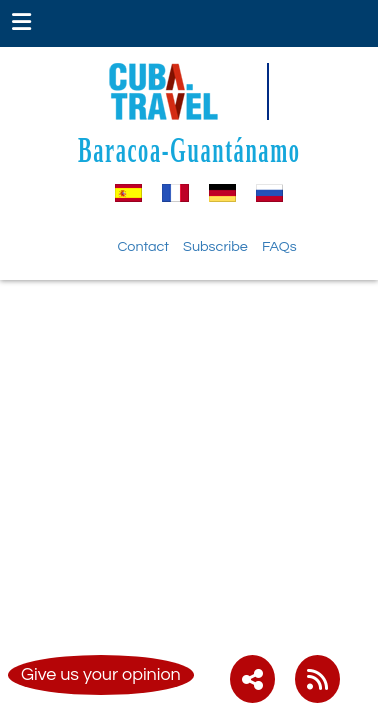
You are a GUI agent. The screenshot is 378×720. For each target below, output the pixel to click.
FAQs (279, 246)
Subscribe (215, 246)
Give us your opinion (101, 674)
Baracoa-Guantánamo (189, 149)
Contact (143, 246)
